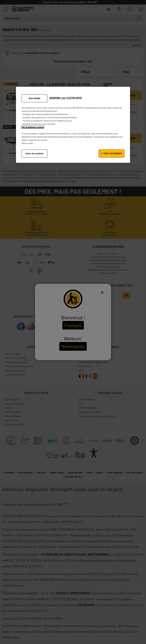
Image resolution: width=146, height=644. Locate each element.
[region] (73, 125)
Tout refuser (35, 98)
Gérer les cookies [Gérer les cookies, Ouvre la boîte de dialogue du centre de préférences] (35, 153)
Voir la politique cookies (33, 127)
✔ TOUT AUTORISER (111, 153)
